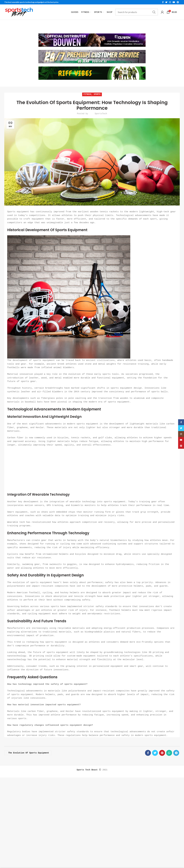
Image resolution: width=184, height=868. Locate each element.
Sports (97, 94)
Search (154, 12)
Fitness (88, 94)
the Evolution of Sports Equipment (29, 752)
